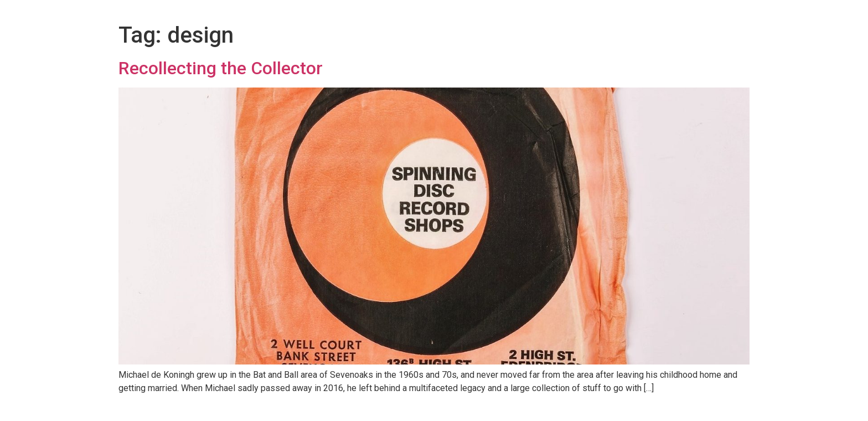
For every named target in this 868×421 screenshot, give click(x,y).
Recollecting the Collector (221, 68)
